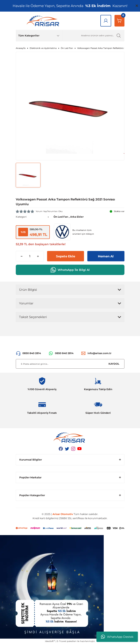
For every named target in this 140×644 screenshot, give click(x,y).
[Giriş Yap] (106, 21)
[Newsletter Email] (70, 364)
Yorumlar (26, 303)
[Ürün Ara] (93, 36)
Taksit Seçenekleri (33, 317)
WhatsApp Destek (117, 637)
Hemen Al (106, 256)
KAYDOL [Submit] (114, 364)
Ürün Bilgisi (28, 290)
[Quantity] (30, 256)
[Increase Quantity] (38, 256)
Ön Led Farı (61, 217)
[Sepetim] (119, 21)
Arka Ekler (77, 217)
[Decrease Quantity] (22, 256)
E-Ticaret (62, 641)
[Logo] (44, 21)
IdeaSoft (50, 641)
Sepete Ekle (66, 256)
